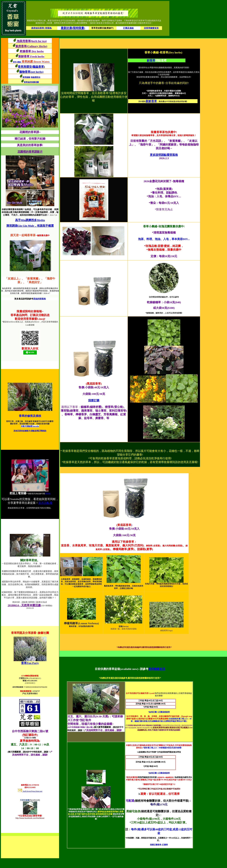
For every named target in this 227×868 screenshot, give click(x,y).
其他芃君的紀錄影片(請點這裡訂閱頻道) (30, 431)
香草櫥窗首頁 (157, 669)
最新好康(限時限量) (73, 28)
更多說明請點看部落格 (164, 155)
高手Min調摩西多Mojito (30, 220)
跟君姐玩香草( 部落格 (41, 28)
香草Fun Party (30, 663)
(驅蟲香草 (38, 67)
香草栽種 (26, 77)
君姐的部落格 (39, 299)
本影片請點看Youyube (30, 426)
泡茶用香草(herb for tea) (31, 41)
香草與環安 (25, 67)
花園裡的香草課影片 (30, 152)
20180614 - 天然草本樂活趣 (24, 605)
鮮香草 (151, 60)
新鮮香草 (151, 101)
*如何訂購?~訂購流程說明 (159, 712)
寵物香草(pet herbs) (31, 72)
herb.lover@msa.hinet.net (30, 791)
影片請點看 (45, 503)
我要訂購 (94, 400)
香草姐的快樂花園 (31, 82)
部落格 (48, 494)
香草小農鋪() (31, 62)
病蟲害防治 (36, 77)
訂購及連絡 (128, 28)
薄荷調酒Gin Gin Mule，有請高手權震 (30, 226)
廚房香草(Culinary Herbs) (31, 46)
